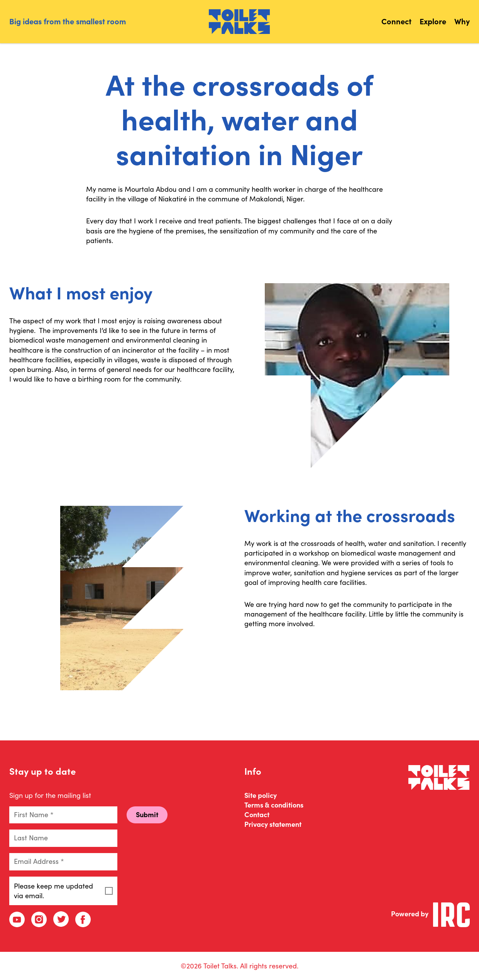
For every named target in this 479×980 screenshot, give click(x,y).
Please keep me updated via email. (63, 891)
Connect (396, 22)
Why (462, 22)
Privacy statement (273, 824)
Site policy (261, 795)
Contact (257, 815)
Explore (433, 22)
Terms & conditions (274, 805)
